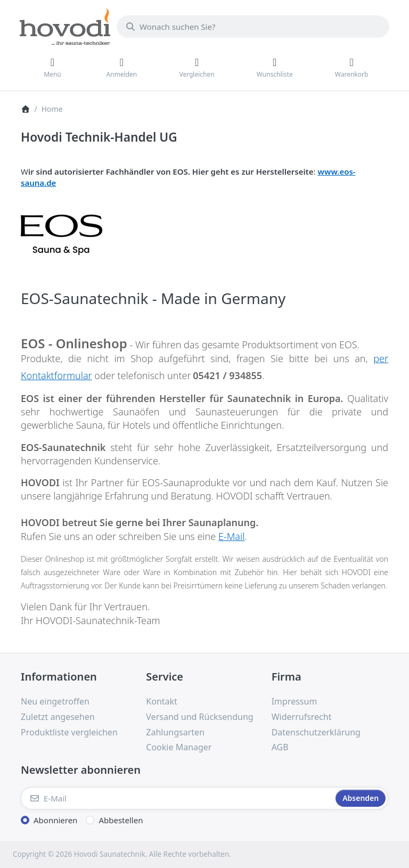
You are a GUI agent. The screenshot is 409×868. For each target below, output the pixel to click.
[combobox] (253, 27)
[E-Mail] (177, 798)
